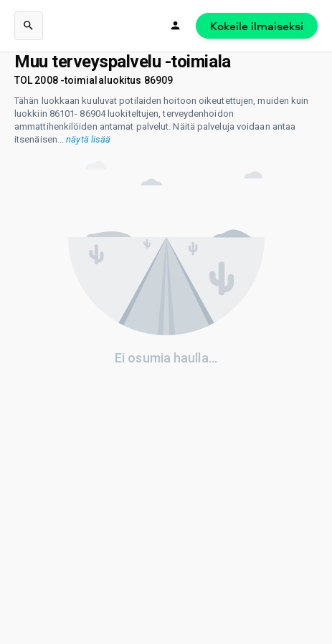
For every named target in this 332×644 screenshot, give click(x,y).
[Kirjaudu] (176, 26)
